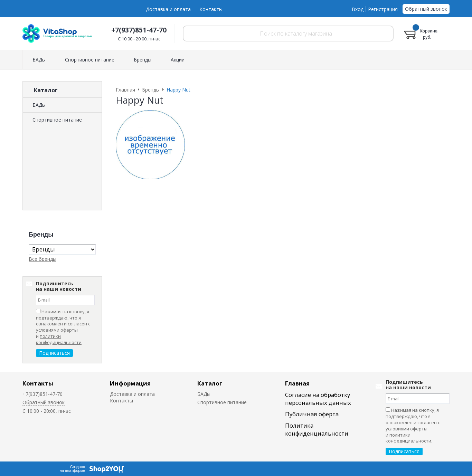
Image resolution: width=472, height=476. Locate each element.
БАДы (39, 105)
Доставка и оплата (168, 9)
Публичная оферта (312, 414)
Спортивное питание (57, 120)
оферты (69, 330)
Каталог (210, 383)
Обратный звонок (426, 9)
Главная (297, 383)
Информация (130, 383)
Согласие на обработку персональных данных (318, 399)
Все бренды (43, 259)
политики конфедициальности (59, 339)
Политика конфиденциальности (317, 429)
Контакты (211, 9)
